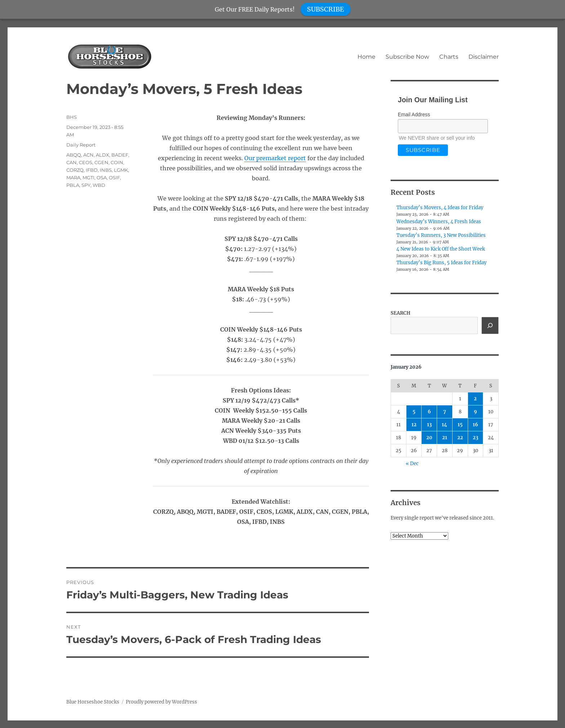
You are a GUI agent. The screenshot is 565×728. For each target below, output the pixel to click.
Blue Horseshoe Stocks (93, 702)
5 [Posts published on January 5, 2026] (414, 412)
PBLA (73, 185)
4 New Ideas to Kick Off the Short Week (441, 249)
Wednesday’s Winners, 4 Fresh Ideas (439, 222)
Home (366, 57)
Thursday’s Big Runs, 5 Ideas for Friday (441, 263)
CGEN (101, 162)
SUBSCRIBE (326, 9)
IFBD (92, 170)
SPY (86, 185)
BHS (72, 117)
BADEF (120, 155)
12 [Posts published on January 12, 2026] (414, 425)
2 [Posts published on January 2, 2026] (475, 399)
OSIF (114, 177)
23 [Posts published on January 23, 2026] (475, 438)
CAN (72, 162)
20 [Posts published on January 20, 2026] (429, 438)
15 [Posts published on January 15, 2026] (460, 425)
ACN (88, 155)
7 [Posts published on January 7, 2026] (445, 412)
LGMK (121, 170)
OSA (102, 177)
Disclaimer (484, 57)
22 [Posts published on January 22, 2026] (460, 438)
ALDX (103, 155)
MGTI (88, 177)
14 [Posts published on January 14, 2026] (444, 425)
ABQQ (74, 155)
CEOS (86, 162)
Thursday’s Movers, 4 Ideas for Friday (440, 208)
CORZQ (75, 170)
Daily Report (81, 145)
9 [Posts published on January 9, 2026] (475, 412)
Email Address (414, 114)
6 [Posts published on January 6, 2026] (429, 412)
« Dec (412, 464)
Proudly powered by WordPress (161, 702)
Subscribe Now (407, 57)
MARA (73, 177)
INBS (106, 170)
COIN (117, 162)
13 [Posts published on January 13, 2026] (429, 425)
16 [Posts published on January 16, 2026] (475, 425)
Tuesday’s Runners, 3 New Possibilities (441, 235)
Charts (449, 57)
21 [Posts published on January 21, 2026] (445, 438)
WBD (99, 185)
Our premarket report (275, 158)
